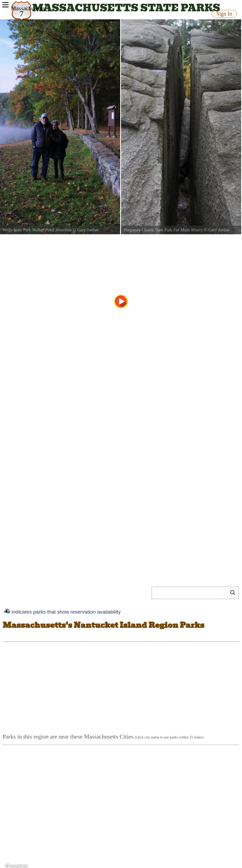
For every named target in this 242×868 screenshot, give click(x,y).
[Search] (192, 593)
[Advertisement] (193, 690)
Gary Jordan (88, 230)
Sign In (224, 14)
